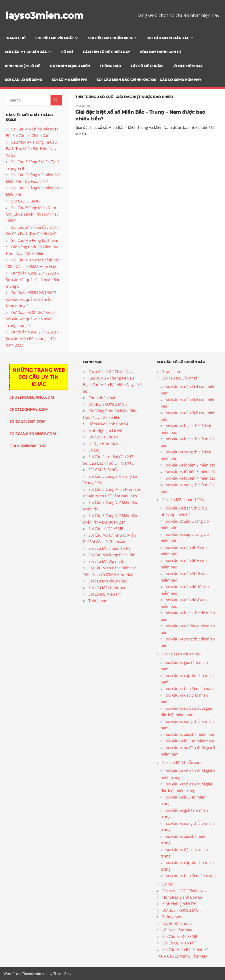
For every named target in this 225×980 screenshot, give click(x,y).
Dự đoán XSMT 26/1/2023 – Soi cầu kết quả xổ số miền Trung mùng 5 (32, 319)
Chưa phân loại (102, 398)
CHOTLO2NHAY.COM (29, 409)
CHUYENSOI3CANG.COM (32, 397)
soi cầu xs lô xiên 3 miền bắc (191, 472)
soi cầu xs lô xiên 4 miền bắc (191, 478)
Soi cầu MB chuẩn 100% (110, 38)
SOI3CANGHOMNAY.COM (33, 434)
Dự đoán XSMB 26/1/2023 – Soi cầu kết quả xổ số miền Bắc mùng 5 (33, 280)
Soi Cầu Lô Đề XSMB (23, 80)
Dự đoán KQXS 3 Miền (70, 66)
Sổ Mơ (67, 52)
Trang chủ (15, 38)
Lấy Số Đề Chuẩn (147, 66)
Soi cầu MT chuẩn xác (26, 52)
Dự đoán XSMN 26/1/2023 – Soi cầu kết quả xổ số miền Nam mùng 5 (33, 299)
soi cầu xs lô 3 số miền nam (190, 741)
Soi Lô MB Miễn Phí (69, 80)
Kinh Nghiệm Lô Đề (22, 66)
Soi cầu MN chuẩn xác (168, 38)
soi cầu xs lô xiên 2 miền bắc (191, 465)
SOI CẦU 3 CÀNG (25, 201)
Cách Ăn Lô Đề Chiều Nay (106, 52)
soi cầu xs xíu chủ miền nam (191, 734)
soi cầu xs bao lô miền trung (191, 876)
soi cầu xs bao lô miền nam (190, 689)
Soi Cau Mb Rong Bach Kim (35, 240)
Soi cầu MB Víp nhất (55, 38)
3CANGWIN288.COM (28, 446)
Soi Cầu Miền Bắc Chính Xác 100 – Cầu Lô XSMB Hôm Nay (149, 80)
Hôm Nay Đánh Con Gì (160, 52)
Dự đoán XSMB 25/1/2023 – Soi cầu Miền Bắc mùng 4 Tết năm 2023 (32, 339)
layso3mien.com (45, 15)
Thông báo (110, 66)
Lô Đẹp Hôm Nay (187, 66)
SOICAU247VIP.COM (27, 422)
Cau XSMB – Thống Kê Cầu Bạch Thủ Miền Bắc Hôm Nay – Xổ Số (33, 149)
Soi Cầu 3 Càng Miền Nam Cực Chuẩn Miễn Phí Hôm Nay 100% (32, 214)
